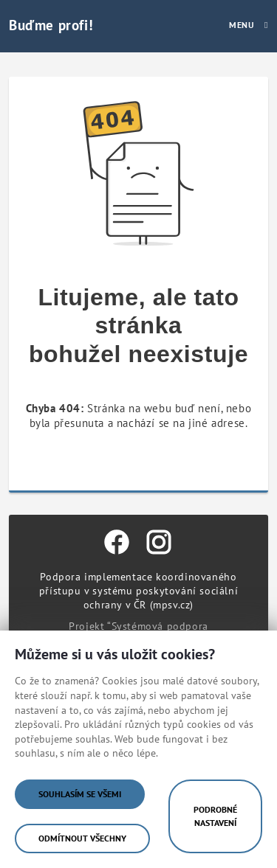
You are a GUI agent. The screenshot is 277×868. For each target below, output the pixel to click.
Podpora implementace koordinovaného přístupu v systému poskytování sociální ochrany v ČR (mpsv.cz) (138, 590)
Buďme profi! (51, 25)
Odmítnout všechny (82, 838)
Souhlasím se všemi (80, 794)
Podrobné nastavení (215, 816)
